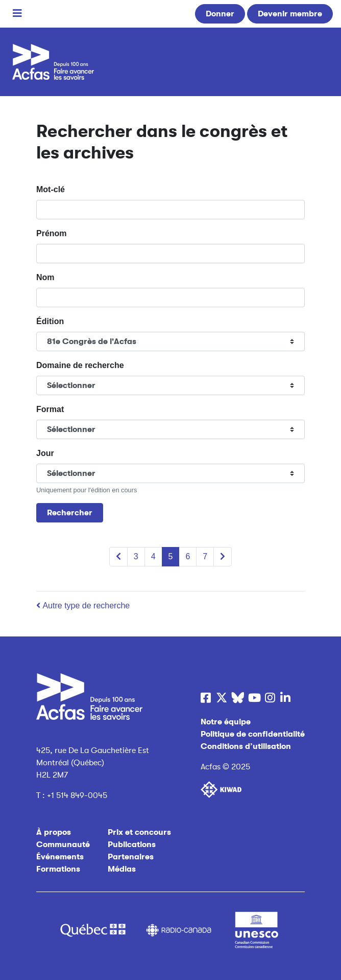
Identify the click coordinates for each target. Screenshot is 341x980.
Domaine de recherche (80, 365)
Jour (45, 453)
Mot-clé (51, 189)
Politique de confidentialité (253, 734)
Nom (45, 277)
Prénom (52, 233)
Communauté (63, 845)
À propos (54, 832)
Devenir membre (290, 14)
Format (50, 409)
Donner (220, 14)
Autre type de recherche (83, 606)
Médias (122, 869)
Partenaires (131, 857)
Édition (50, 321)
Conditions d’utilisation (246, 746)
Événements (60, 857)
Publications (132, 845)
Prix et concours (139, 832)
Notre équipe (226, 722)
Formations (58, 869)
